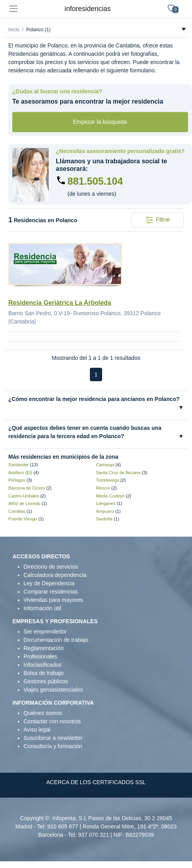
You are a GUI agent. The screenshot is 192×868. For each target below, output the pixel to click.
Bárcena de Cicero (27, 488)
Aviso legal (37, 730)
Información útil (43, 608)
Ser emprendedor (45, 632)
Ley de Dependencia (49, 583)
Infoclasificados (43, 665)
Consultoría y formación (53, 746)
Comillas (17, 511)
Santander (19, 465)
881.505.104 (95, 181)
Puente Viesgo (23, 519)
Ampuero (105, 511)
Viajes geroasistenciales (53, 690)
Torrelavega (108, 480)
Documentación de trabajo (56, 640)
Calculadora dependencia (55, 575)
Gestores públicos (46, 681)
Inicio (14, 30)
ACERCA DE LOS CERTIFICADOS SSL (96, 782)
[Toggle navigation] (13, 9)
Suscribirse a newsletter (53, 738)
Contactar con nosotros (52, 721)
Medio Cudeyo (110, 496)
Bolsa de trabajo (44, 673)
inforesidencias (88, 9)
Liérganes (106, 503)
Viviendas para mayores (53, 600)
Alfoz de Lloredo (24, 503)
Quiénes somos (43, 713)
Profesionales (41, 656)
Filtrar (157, 220)
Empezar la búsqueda (100, 122)
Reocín (103, 488)
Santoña (105, 519)
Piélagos (17, 480)
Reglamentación (44, 648)
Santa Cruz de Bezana (119, 473)
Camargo (105, 465)
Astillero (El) (20, 473)
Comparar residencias (51, 592)
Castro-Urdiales (24, 496)
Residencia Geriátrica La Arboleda (60, 303)
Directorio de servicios (51, 567)
